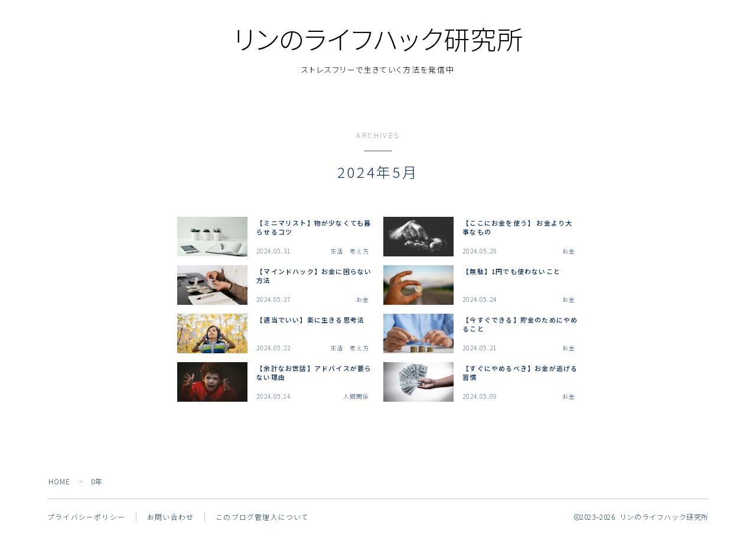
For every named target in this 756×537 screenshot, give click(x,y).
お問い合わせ (170, 520)
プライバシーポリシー (86, 520)
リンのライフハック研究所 (378, 40)
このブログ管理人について (262, 520)
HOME (60, 484)
